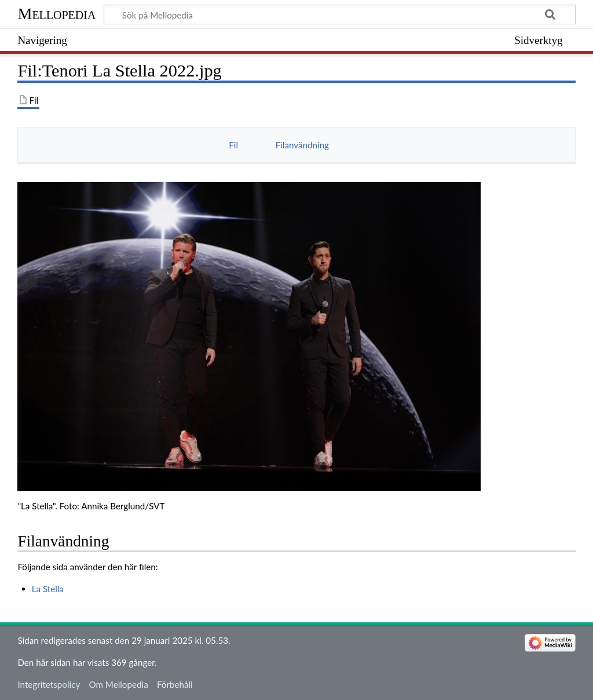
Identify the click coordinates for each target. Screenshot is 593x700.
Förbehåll (175, 684)
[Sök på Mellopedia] (339, 14)
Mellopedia (56, 14)
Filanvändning (302, 145)
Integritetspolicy (49, 684)
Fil (233, 145)
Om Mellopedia (118, 684)
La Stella (48, 589)
